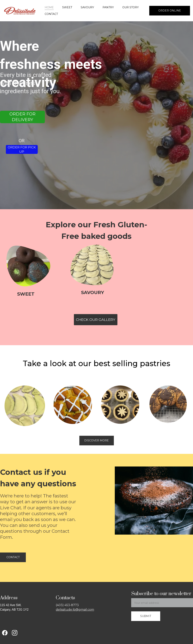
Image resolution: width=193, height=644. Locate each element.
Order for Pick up (22, 150)
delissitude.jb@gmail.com (75, 610)
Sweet (67, 7)
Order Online (170, 11)
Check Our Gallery (96, 320)
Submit (146, 616)
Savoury (87, 7)
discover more (96, 440)
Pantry (108, 7)
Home (49, 7)
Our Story (131, 7)
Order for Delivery (22, 117)
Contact (51, 14)
